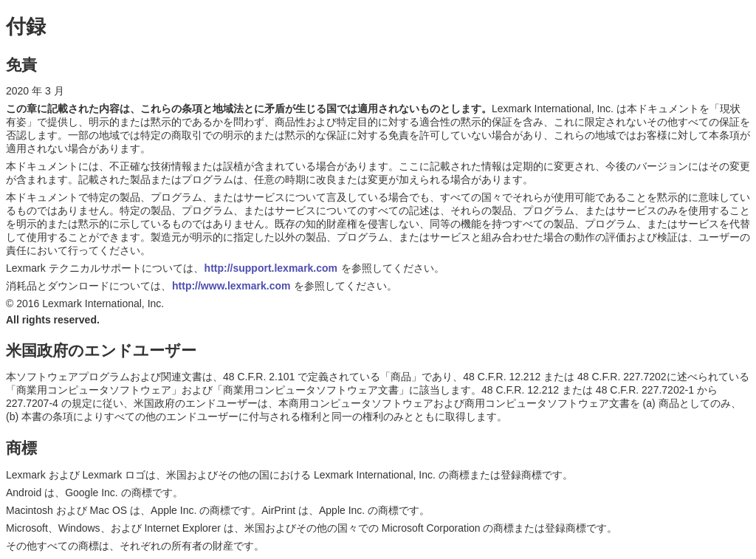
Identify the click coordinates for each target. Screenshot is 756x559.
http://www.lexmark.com (231, 286)
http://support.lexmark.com (271, 268)
